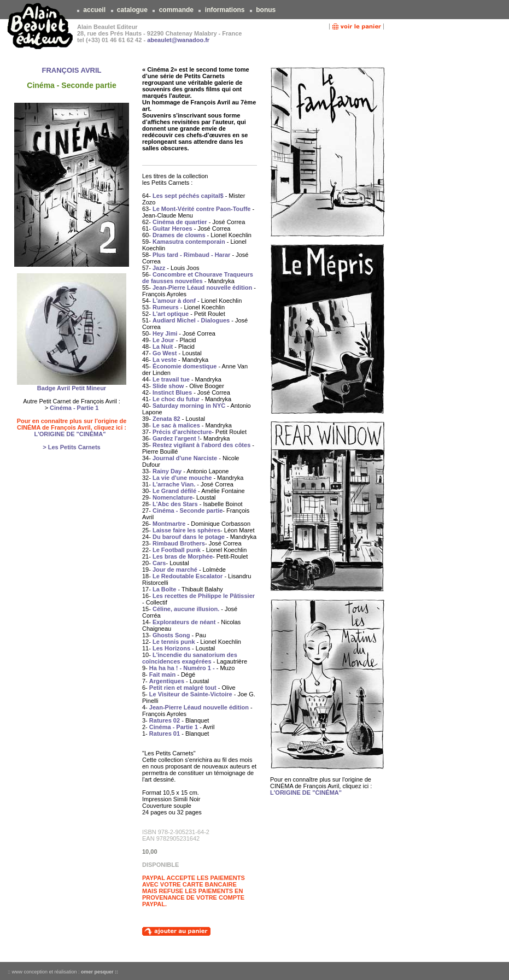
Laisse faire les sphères (186, 530)
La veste (165, 360)
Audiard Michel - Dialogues (191, 320)
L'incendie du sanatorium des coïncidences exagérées (190, 658)
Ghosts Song (171, 635)
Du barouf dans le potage (189, 537)
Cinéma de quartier (180, 222)
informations (224, 10)
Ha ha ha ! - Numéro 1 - (182, 668)
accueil (94, 10)
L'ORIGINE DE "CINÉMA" (70, 434)
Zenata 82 (166, 419)
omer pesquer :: (100, 972)
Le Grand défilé (174, 491)
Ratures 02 (165, 720)
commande (176, 10)
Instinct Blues (172, 392)
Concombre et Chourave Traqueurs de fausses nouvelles (198, 278)
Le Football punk (177, 550)
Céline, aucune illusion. (186, 609)
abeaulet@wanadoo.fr (178, 40)
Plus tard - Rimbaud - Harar (191, 255)
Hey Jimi (165, 333)
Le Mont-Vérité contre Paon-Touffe (201, 209)
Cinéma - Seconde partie (188, 510)
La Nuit (163, 347)
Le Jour (163, 340)
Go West (165, 353)
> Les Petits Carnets (71, 447)
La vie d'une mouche (182, 478)
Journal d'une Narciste (185, 458)
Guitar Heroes (172, 228)
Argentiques (167, 681)
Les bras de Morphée (183, 556)
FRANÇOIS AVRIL (71, 70)
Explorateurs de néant (184, 622)
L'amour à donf (174, 301)
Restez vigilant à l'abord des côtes (201, 445)
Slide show (168, 386)
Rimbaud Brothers (179, 543)
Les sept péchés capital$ (188, 196)
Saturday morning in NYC (189, 406)
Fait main (162, 674)
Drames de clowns (179, 235)
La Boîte (164, 589)
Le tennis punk (174, 642)
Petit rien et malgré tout (183, 688)
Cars (159, 563)
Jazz (159, 268)
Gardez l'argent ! (176, 438)
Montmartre (169, 524)
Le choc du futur (176, 399)
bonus (266, 10)
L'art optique (171, 314)
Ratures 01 (165, 733)
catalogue (133, 10)
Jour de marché (175, 570)
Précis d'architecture (182, 432)
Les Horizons (171, 648)
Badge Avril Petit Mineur (72, 388)
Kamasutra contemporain (189, 242)
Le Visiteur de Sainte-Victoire (191, 694)
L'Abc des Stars (175, 504)
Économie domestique (185, 366)
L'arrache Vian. (174, 484)
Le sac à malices (176, 425)
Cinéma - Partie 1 (74, 408)
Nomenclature (172, 497)
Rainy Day (167, 471)
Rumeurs (166, 307)
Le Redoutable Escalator (188, 576)
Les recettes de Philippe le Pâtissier (204, 596)
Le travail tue (171, 379)
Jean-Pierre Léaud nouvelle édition (202, 287)
